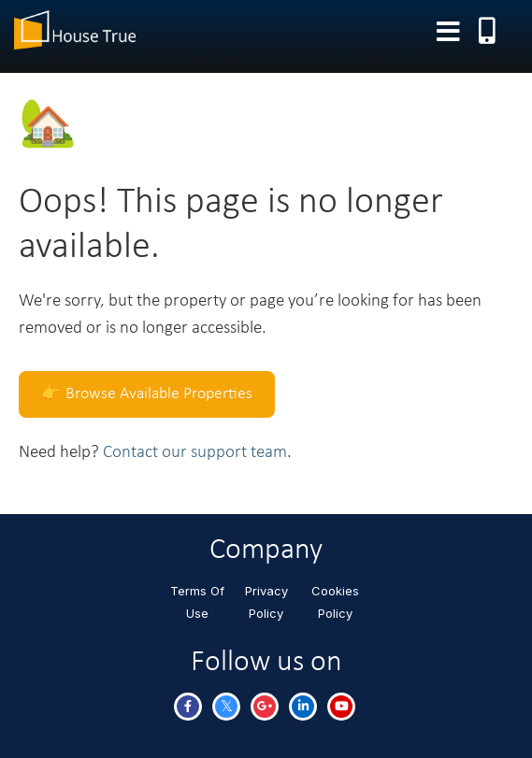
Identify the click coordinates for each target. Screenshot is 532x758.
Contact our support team (195, 453)
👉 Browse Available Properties (147, 394)
